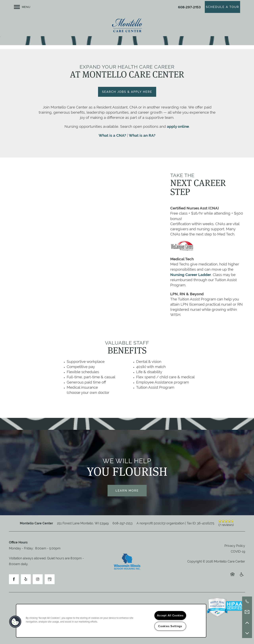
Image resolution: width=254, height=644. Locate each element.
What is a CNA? (112, 135)
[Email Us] (247, 612)
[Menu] (22, 7)
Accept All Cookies (170, 615)
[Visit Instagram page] (38, 579)
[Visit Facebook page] (14, 579)
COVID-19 (238, 552)
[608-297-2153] (247, 601)
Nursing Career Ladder (191, 275)
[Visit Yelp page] (26, 579)
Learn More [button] (127, 491)
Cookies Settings (170, 626)
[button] (222, 7)
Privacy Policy (235, 546)
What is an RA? (142, 135)
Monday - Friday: (21, 548)
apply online (178, 126)
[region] (111, 621)
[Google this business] (50, 579)
